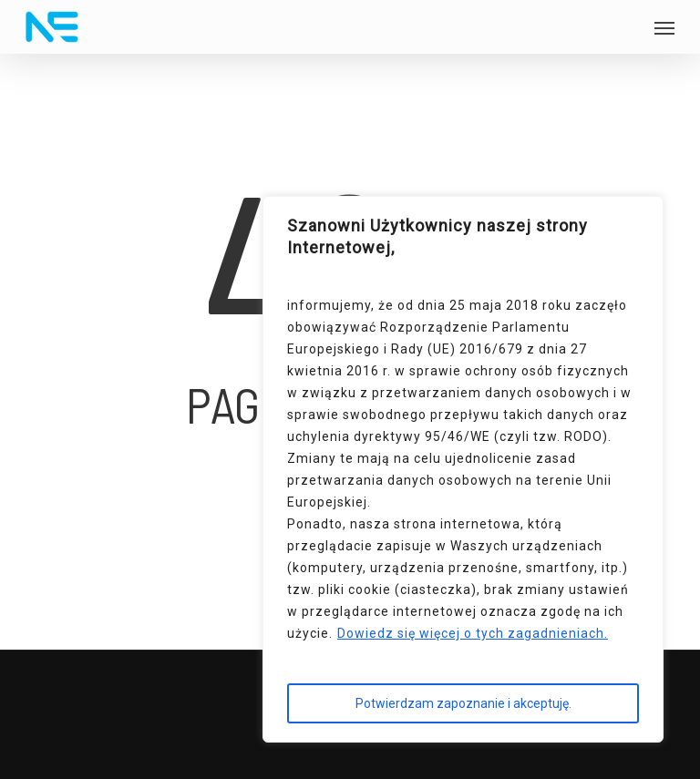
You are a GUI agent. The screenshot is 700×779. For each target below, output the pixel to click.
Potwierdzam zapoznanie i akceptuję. (463, 703)
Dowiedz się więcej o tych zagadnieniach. (473, 633)
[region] (463, 469)
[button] (664, 27)
